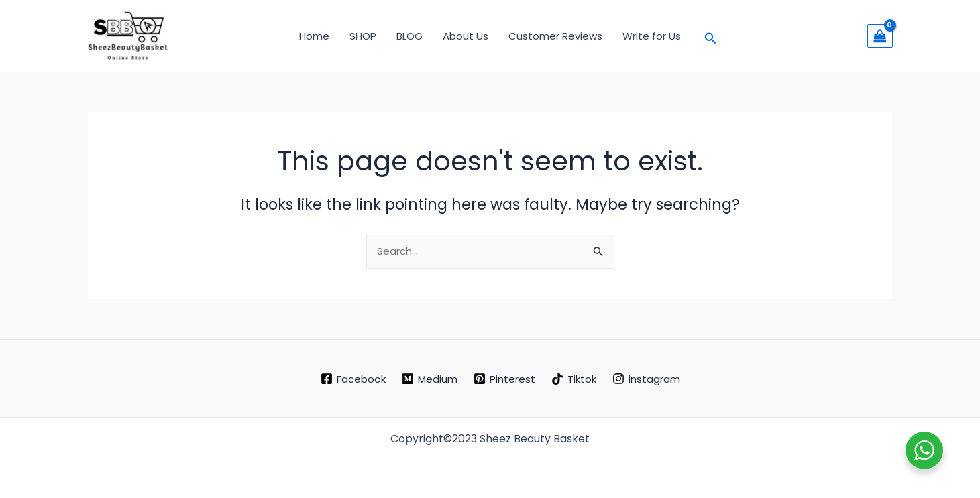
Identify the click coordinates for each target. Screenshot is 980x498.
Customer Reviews (555, 36)
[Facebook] (353, 379)
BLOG (410, 36)
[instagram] (646, 379)
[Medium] (430, 379)
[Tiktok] (574, 379)
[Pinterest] (504, 379)
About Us (466, 36)
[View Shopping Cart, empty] (880, 36)
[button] (711, 36)
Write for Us (652, 36)
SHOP (363, 36)
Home (314, 36)
